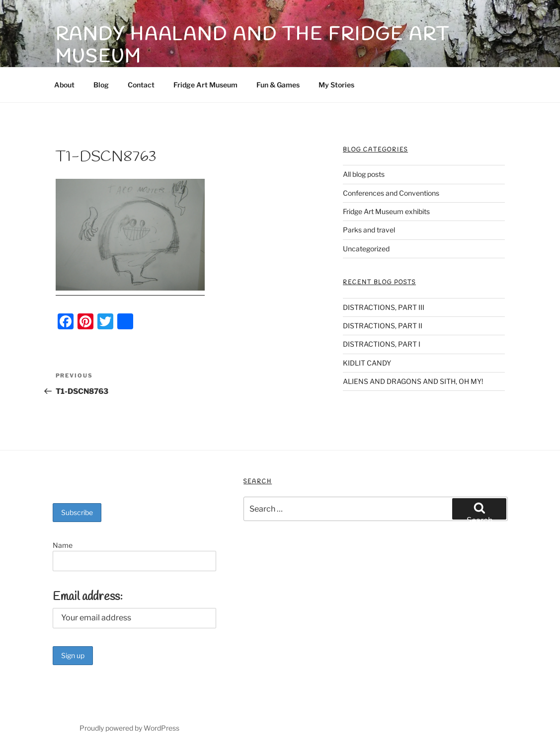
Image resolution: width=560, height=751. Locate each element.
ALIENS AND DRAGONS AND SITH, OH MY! (413, 381)
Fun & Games (278, 85)
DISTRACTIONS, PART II (383, 326)
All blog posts (364, 174)
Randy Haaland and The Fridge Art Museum (253, 46)
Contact (141, 85)
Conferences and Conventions (391, 193)
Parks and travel (369, 230)
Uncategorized (366, 249)
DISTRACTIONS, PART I (382, 344)
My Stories (336, 85)
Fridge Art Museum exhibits (386, 211)
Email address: (88, 597)
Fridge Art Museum (205, 85)
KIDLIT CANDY (367, 363)
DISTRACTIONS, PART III (384, 307)
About (64, 85)
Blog (101, 85)
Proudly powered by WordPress (129, 728)
